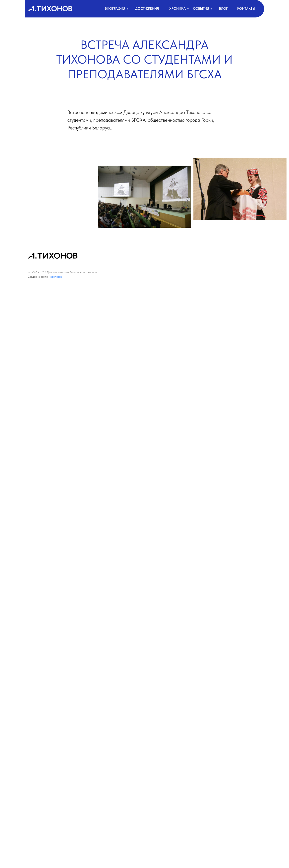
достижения (147, 8)
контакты (246, 8)
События (201, 8)
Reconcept (55, 277)
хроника (177, 8)
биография (115, 8)
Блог (223, 8)
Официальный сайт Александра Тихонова (71, 272)
